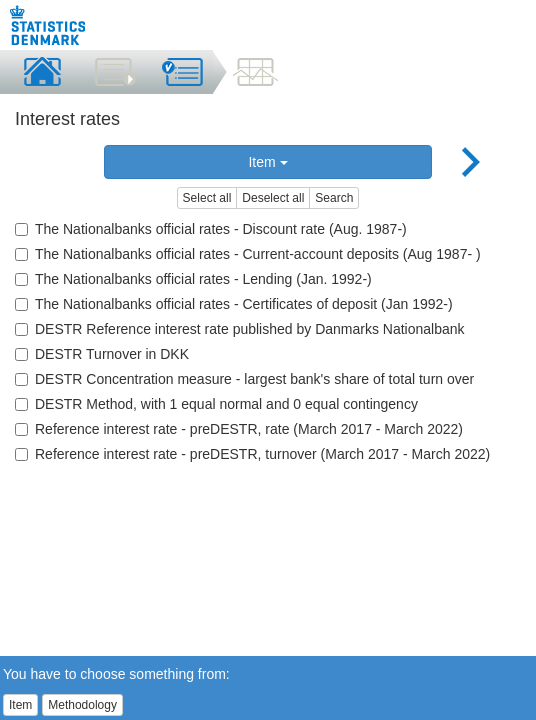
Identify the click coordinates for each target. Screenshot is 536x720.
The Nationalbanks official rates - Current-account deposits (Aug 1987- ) (248, 254)
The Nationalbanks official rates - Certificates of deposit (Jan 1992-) (234, 304)
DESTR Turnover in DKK (102, 354)
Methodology (82, 705)
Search (334, 198)
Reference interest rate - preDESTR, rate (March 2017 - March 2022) (239, 429)
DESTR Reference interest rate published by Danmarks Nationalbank (240, 329)
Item (267, 162)
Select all (207, 198)
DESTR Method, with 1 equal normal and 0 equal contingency (216, 404)
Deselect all (273, 198)
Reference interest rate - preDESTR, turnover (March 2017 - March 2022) (252, 454)
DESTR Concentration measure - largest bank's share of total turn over (244, 379)
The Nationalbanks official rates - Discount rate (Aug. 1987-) (211, 229)
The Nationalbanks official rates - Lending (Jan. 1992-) (193, 279)
